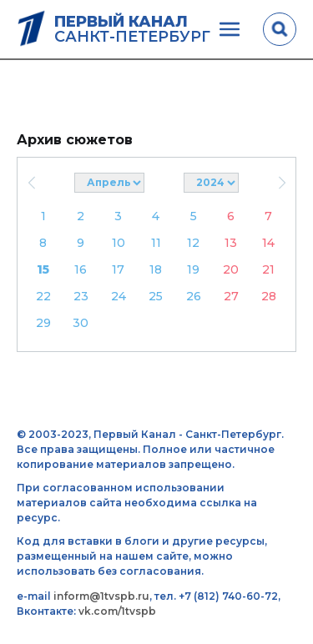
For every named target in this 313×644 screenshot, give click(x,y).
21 (268, 269)
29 (43, 323)
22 (43, 296)
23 (81, 296)
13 (231, 243)
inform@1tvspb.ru (101, 596)
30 (81, 323)
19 (193, 269)
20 (231, 269)
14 (268, 243)
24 (119, 296)
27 (231, 296)
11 (156, 243)
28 (269, 296)
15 (43, 269)
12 (193, 243)
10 (119, 243)
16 (81, 269)
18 (156, 269)
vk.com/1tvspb (117, 611)
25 (156, 296)
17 (118, 269)
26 (194, 296)
